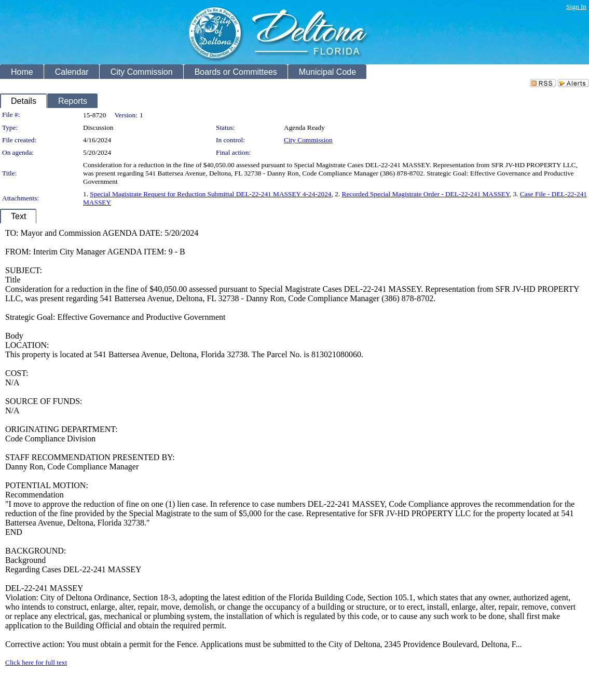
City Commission (308, 140)
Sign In (576, 6)
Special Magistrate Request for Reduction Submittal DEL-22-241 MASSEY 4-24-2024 (210, 194)
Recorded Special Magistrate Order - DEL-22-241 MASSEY (426, 194)
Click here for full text (36, 662)
